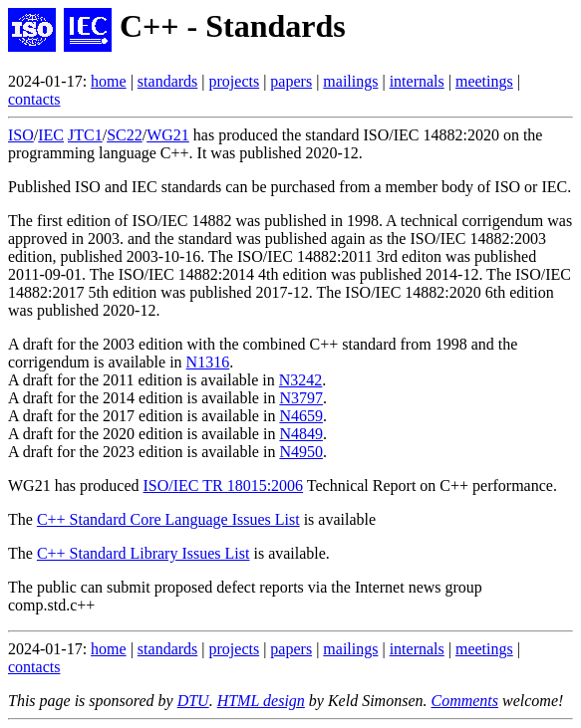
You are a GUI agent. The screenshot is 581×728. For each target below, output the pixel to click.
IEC (51, 135)
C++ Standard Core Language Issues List (168, 519)
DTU (193, 701)
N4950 (301, 452)
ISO (21, 135)
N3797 (301, 398)
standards (167, 81)
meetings (484, 81)
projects (235, 81)
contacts (34, 99)
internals (417, 81)
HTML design (261, 701)
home (109, 81)
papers (291, 81)
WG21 (168, 135)
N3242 (301, 380)
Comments (464, 701)
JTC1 (85, 135)
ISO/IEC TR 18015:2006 (224, 485)
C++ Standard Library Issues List (144, 553)
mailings (350, 81)
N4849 (301, 434)
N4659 (301, 416)
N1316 (208, 362)
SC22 (125, 135)
